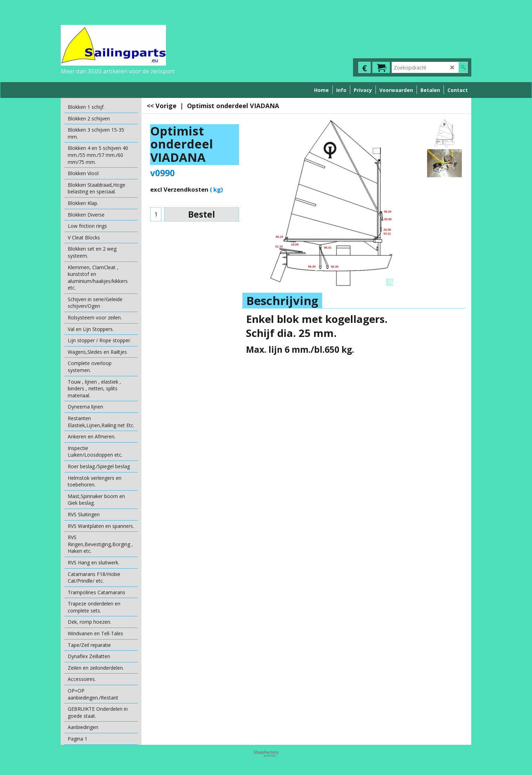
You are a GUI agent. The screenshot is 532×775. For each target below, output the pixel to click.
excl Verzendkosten (179, 189)
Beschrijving (282, 301)
